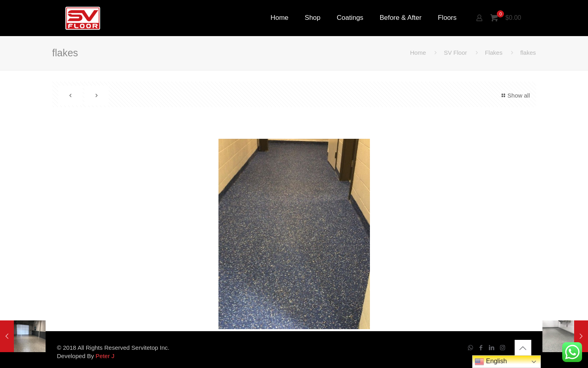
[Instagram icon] (503, 348)
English (491, 362)
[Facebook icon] (481, 348)
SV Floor (455, 53)
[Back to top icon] (523, 348)
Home (418, 53)
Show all (515, 95)
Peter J (105, 356)
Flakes (494, 53)
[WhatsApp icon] (470, 348)
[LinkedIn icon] (492, 348)
